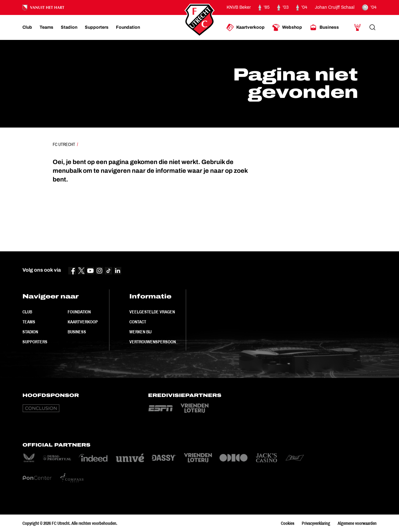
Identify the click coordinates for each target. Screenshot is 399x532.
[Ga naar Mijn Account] (358, 27)
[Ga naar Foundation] (128, 27)
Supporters (35, 342)
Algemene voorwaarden (357, 523)
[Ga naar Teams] (46, 27)
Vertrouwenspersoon (153, 342)
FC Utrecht (64, 144)
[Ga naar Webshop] (287, 27)
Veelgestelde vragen (152, 312)
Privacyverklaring (316, 523)
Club (27, 312)
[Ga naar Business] (324, 27)
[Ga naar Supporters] (97, 27)
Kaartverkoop (83, 322)
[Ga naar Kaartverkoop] (245, 27)
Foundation (79, 312)
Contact (138, 322)
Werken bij (140, 332)
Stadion (30, 332)
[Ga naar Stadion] (69, 27)
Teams (29, 322)
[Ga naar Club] (27, 27)
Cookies (288, 523)
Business (77, 332)
